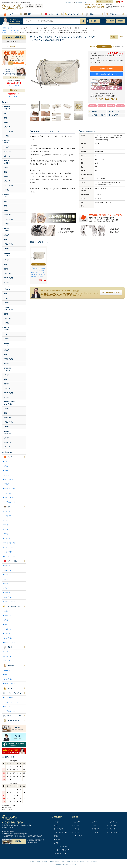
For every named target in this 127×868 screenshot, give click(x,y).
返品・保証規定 (92, 862)
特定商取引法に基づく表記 (76, 862)
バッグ (6, 113)
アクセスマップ (90, 2)
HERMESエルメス (6, 108)
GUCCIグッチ (5, 196)
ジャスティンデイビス (11, 702)
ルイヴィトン (9, 497)
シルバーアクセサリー (60, 846)
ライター (7, 298)
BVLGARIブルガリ (6, 369)
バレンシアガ (9, 479)
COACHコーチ (6, 229)
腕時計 (6, 122)
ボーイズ (7, 156)
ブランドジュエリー (60, 832)
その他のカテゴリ (59, 853)
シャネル (7, 475)
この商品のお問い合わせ (107, 74)
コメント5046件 (14, 86)
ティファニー (9, 629)
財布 (6, 118)
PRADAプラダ (6, 344)
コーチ (6, 471)
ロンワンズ (8, 707)
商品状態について (119, 46)
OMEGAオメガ (6, 142)
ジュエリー (8, 127)
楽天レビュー (14, 90)
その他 (6, 136)
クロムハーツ (9, 698)
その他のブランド (10, 502)
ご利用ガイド (69, 2)
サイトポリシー (42, 862)
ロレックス (77, 836)
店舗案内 (79, 2)
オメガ (93, 822)
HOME (32, 862)
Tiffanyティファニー (7, 308)
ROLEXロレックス (7, 432)
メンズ (6, 147)
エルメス (7, 461)
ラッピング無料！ (114, 115)
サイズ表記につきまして (97, 115)
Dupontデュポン (6, 329)
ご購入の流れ (94, 111)
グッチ (6, 466)
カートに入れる (107, 69)
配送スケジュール (114, 111)
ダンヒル (76, 829)
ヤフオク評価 (14, 77)
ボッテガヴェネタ (10, 489)
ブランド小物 (9, 131)
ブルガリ (7, 538)
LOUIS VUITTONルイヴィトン (9, 403)
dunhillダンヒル (6, 288)
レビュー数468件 (14, 96)
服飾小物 (56, 839)
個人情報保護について (57, 862)
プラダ (6, 484)
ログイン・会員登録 (104, 2)
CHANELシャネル (6, 254)
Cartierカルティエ (7, 162)
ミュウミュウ (9, 493)
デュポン (111, 829)
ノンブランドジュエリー (61, 850)
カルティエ (8, 516)
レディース (8, 152)
